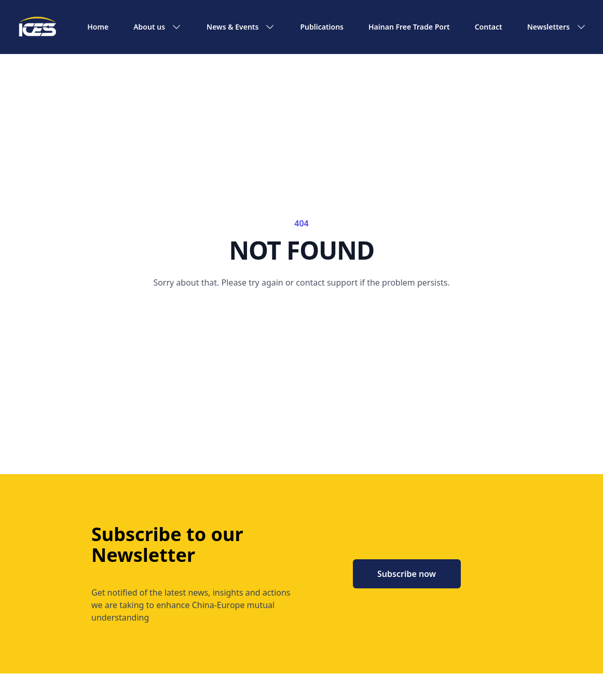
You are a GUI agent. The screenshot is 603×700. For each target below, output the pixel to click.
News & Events (241, 27)
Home (98, 27)
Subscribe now (407, 574)
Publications (322, 27)
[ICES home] (37, 27)
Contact (489, 27)
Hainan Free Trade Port (409, 27)
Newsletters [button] (557, 27)
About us (157, 27)
